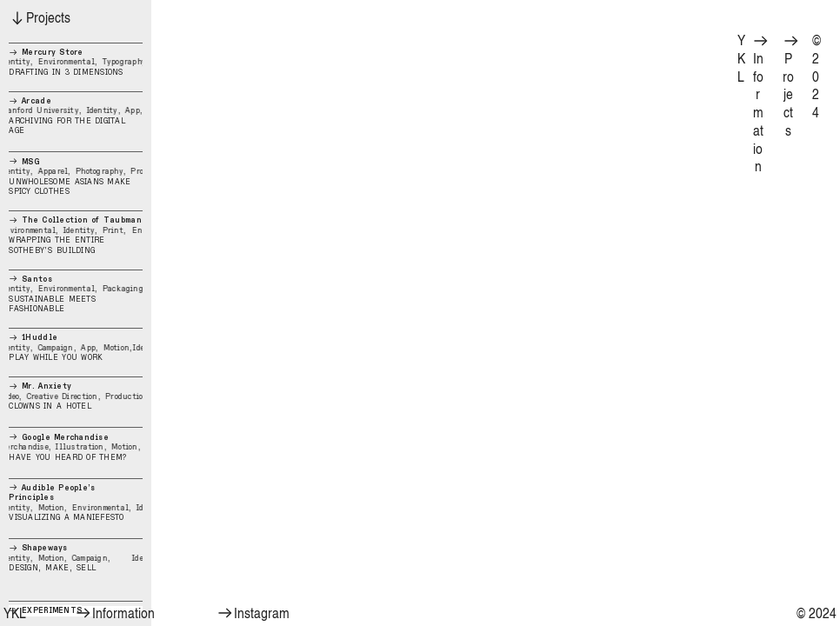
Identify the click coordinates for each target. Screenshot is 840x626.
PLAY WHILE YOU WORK (75, 347)
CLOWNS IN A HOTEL (75, 396)
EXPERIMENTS (45, 610)
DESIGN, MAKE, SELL (75, 558)
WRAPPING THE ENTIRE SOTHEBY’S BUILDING (75, 235)
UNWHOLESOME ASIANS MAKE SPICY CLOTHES (75, 176)
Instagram (253, 613)
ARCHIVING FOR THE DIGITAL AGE (75, 114)
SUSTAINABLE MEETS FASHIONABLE (75, 294)
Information (761, 104)
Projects (791, 86)
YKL (741, 57)
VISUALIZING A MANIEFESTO (75, 503)
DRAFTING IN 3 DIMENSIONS (75, 60)
